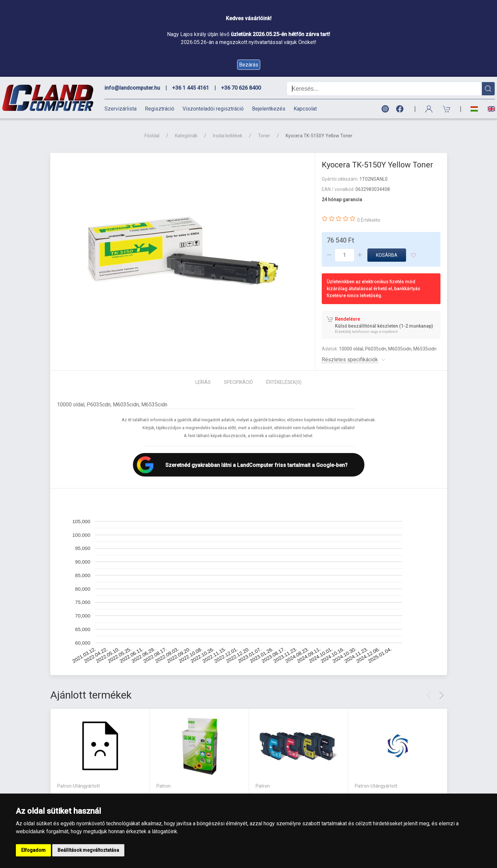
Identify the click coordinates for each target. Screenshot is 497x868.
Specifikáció (238, 382)
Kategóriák (186, 136)
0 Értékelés (369, 220)
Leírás (203, 382)
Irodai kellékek (228, 136)
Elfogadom (33, 850)
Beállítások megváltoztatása (88, 850)
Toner (264, 136)
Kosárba (387, 255)
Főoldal (152, 136)
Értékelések (284, 382)
